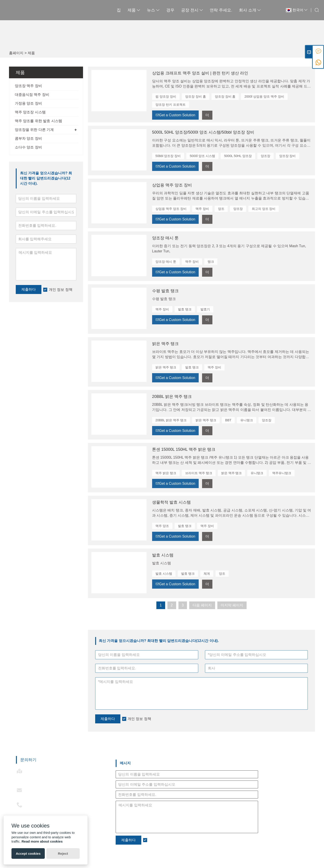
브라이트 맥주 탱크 (199, 473)
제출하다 (29, 289)
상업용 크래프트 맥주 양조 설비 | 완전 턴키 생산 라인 (200, 73)
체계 (207, 573)
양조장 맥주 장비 (28, 86)
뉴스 (139, 10)
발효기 (205, 309)
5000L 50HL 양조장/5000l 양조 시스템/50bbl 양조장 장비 (203, 132)
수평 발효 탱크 (165, 291)
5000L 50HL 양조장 (237, 156)
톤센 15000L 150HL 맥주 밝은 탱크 (184, 449)
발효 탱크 (185, 309)
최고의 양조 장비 (263, 209)
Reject (63, 853)
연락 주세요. (207, 10)
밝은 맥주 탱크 (165, 343)
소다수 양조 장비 (28, 147)
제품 (120, 10)
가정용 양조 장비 (28, 103)
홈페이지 (16, 53)
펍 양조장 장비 (166, 96)
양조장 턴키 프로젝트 (171, 104)
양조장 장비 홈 (196, 96)
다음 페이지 (202, 605)
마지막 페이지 (232, 605)
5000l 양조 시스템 (202, 156)
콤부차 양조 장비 (28, 138)
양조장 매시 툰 (165, 238)
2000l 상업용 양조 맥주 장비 (264, 96)
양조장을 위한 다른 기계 (34, 130)
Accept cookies (28, 853)
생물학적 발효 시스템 (171, 502)
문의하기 (28, 760)
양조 (221, 209)
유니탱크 (246, 420)
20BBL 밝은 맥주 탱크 (172, 396)
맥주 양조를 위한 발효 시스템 (38, 121)
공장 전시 (178, 10)
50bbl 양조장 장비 (168, 156)
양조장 (265, 156)
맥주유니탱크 (282, 473)
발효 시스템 (163, 555)
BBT (228, 420)
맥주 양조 (162, 526)
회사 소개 (236, 10)
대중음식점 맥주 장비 (32, 95)
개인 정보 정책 (61, 290)
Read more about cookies (42, 841)
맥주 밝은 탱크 (166, 473)
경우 (156, 10)
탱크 (211, 261)
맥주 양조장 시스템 (30, 112)
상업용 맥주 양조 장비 (172, 185)
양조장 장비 (287, 156)
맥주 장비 (202, 209)
